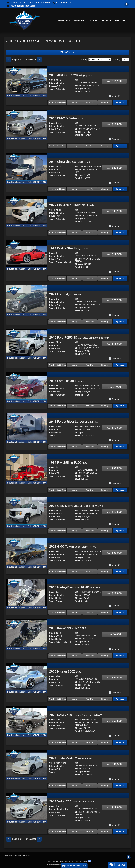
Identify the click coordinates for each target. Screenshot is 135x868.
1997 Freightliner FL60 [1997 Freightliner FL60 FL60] (68, 462)
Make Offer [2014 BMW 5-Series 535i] (90, 146)
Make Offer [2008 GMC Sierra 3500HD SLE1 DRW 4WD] (90, 531)
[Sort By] (100, 60)
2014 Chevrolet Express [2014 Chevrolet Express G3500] (70, 162)
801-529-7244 (63, 3)
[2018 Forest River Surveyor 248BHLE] (27, 428)
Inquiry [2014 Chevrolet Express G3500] (74, 189)
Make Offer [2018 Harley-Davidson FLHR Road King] (90, 612)
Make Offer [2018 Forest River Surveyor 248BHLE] (90, 447)
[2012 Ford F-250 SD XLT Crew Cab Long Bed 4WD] (27, 344)
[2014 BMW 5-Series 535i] (27, 125)
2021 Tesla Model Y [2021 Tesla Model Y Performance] (70, 758)
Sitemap (71, 861)
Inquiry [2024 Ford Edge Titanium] (74, 322)
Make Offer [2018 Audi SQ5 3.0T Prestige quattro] (90, 103)
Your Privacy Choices (83, 861)
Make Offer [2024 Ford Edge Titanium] (90, 322)
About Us (11, 855)
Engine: (79, 85)
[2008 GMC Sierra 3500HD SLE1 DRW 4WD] (27, 512)
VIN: (77, 80)
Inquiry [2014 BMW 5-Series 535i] (74, 146)
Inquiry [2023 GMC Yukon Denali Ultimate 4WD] (74, 572)
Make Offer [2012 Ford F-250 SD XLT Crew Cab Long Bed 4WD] (90, 365)
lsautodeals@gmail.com (23, 6)
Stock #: (79, 92)
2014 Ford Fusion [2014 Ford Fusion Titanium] (67, 381)
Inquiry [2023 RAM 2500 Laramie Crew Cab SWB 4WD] (74, 742)
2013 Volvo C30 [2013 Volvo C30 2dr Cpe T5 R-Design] (71, 801)
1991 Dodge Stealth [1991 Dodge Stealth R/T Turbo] (69, 248)
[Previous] (9, 60)
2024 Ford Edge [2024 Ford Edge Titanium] (65, 294)
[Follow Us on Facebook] (127, 4)
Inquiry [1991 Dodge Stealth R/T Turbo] (74, 278)
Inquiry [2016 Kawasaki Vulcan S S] (74, 656)
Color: (52, 80)
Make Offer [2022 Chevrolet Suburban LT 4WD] (90, 233)
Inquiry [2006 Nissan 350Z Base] (74, 699)
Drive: (52, 86)
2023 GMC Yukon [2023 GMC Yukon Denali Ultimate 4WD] (73, 547)
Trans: (52, 89)
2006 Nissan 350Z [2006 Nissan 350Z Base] (65, 671)
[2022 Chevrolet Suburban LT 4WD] (27, 211)
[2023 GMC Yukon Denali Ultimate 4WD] (27, 553)
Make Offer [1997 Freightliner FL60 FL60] (90, 490)
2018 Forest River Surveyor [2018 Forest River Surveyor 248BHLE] (74, 422)
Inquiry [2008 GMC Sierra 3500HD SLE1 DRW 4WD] (74, 531)
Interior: (53, 83)
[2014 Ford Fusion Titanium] (27, 387)
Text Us (120, 103)
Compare (116, 96)
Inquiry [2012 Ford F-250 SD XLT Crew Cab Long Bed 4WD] (74, 365)
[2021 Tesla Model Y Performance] (27, 765)
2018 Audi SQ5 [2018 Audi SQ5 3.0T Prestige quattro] (71, 75)
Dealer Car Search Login (51, 861)
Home (6, 855)
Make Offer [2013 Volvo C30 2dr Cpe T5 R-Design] (90, 831)
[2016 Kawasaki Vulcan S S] (27, 635)
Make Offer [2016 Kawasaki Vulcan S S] (90, 656)
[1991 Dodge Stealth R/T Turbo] (27, 255)
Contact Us (18, 855)
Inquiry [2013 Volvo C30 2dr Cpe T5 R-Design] (74, 831)
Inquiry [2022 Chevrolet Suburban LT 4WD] (74, 233)
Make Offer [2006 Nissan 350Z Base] (90, 699)
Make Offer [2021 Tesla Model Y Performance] (90, 786)
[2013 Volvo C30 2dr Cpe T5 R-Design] (27, 808)
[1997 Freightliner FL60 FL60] (27, 469)
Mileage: (79, 89)
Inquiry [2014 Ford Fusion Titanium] (74, 406)
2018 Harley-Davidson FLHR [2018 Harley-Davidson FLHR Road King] (75, 587)
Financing (105, 103)
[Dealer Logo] (24, 20)
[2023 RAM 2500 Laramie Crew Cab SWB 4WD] (27, 721)
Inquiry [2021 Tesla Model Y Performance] (74, 786)
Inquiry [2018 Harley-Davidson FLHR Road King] (74, 612)
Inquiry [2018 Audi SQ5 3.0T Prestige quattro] (74, 103)
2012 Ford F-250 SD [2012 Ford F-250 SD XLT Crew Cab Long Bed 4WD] (79, 338)
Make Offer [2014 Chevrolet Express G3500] (90, 189)
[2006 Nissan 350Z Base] (27, 678)
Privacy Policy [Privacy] (27, 855)
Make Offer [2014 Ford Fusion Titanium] (90, 406)
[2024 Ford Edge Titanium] (27, 301)
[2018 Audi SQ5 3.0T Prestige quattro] (27, 82)
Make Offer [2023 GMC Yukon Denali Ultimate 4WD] (90, 572)
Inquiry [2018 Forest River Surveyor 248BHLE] (74, 447)
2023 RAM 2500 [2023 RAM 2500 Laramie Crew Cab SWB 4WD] (76, 715)
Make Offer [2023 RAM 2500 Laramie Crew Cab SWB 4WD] (90, 742)
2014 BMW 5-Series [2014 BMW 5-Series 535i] (66, 118)
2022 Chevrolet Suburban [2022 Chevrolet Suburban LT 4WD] (71, 205)
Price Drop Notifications (57, 103)
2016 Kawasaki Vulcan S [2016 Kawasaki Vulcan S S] (68, 628)
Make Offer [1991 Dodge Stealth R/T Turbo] (90, 278)
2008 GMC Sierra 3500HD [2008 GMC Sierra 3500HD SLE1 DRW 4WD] (76, 506)
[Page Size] (125, 60)
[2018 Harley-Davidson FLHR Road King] (27, 594)
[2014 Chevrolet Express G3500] (27, 168)
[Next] (39, 60)
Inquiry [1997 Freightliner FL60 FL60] (74, 490)
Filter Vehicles (67, 52)
